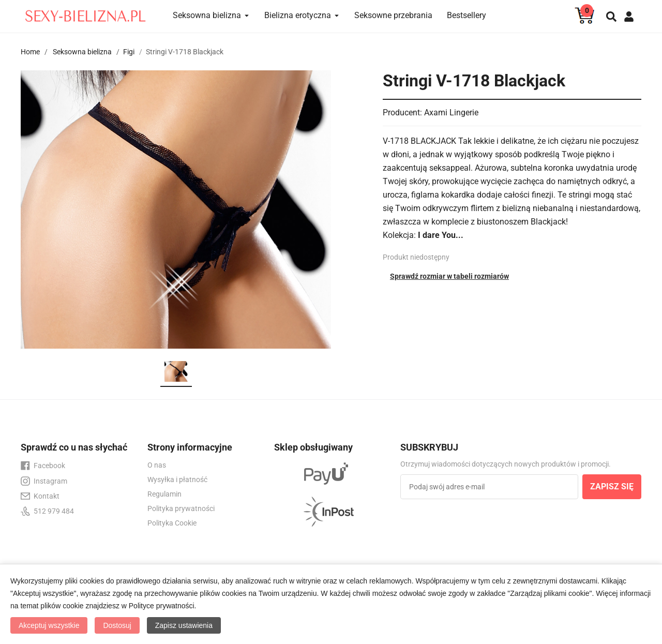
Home (30, 52)
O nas (157, 465)
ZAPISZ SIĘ (612, 486)
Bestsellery (467, 15)
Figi (129, 52)
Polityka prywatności (181, 508)
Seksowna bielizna (82, 52)
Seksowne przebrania (393, 15)
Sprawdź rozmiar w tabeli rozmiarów (449, 276)
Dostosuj (117, 625)
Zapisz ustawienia (184, 625)
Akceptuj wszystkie (49, 625)
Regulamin (164, 494)
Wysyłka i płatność (177, 480)
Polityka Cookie (172, 523)
